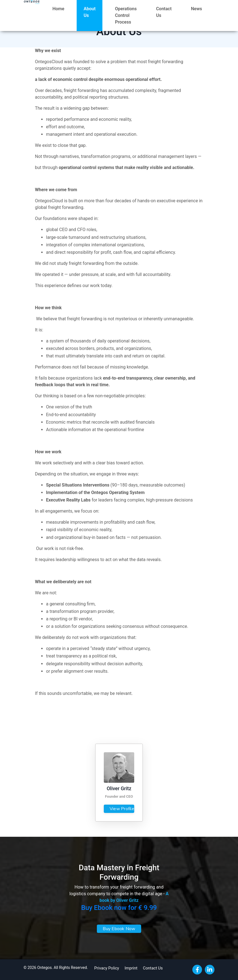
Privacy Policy (105, 968)
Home (58, 9)
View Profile (122, 809)
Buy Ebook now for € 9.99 (119, 908)
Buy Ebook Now (119, 929)
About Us (90, 12)
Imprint (129, 968)
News (196, 9)
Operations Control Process (126, 15)
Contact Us (164, 12)
